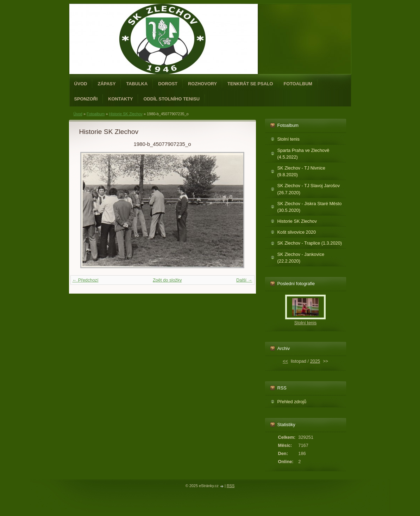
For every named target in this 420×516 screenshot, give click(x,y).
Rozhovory (202, 84)
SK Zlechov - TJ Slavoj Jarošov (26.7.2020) (309, 189)
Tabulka (137, 84)
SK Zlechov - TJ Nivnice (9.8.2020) (301, 171)
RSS (231, 486)
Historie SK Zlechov (126, 114)
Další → (244, 280)
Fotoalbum (298, 84)
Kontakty (120, 99)
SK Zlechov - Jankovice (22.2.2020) (301, 258)
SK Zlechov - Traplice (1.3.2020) (310, 243)
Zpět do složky (167, 280)
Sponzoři (86, 99)
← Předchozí (86, 280)
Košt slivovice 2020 (297, 232)
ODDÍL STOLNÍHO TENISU (171, 99)
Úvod (81, 84)
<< (285, 361)
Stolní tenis (289, 139)
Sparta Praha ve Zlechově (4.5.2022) (303, 154)
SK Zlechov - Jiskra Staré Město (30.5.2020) (310, 207)
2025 (315, 361)
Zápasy (106, 84)
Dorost (168, 84)
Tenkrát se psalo (250, 84)
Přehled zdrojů (292, 402)
